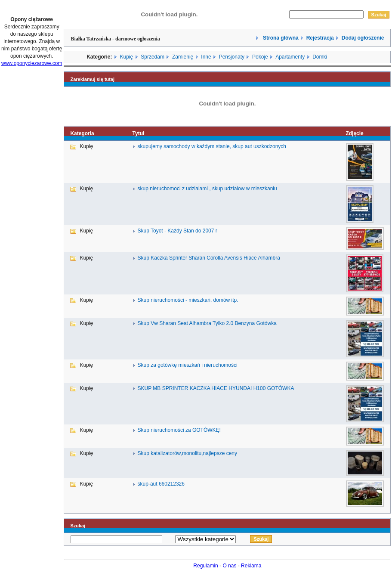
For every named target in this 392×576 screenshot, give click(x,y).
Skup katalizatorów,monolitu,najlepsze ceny (187, 453)
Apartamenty (290, 57)
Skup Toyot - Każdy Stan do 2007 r (177, 231)
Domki (320, 57)
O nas (229, 566)
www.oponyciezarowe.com (32, 63)
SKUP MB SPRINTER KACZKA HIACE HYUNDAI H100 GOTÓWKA (216, 388)
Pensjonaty (232, 57)
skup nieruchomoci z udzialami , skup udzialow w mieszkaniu (207, 189)
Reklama (251, 566)
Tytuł (139, 133)
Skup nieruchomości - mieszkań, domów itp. (188, 300)
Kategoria (82, 133)
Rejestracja (320, 38)
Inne (206, 57)
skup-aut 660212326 (161, 484)
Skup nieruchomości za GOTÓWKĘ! (179, 430)
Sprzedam (153, 57)
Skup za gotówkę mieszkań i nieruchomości (188, 365)
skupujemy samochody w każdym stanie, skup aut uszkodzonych (212, 146)
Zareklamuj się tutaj (92, 79)
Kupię (126, 57)
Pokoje (260, 57)
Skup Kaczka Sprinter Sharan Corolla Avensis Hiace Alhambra (209, 258)
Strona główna (280, 38)
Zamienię (183, 57)
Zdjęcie (354, 133)
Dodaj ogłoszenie (363, 38)
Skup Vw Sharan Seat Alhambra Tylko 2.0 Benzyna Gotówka (207, 323)
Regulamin (205, 566)
